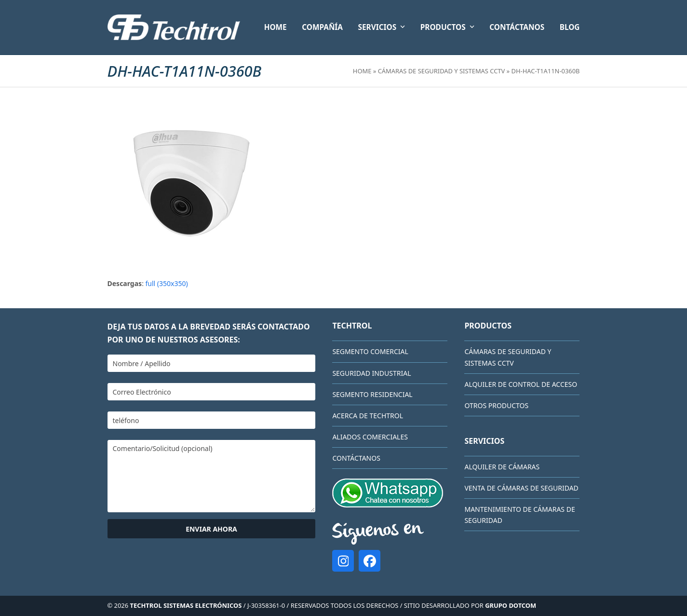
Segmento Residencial (372, 394)
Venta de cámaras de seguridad (521, 488)
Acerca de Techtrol (368, 416)
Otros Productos (496, 405)
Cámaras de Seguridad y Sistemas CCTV (442, 71)
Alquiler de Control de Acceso (521, 384)
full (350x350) (167, 283)
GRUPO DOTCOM (511, 605)
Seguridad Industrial (371, 373)
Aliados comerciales (370, 437)
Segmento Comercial (370, 351)
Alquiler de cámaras (502, 467)
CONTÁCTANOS (356, 458)
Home (362, 71)
